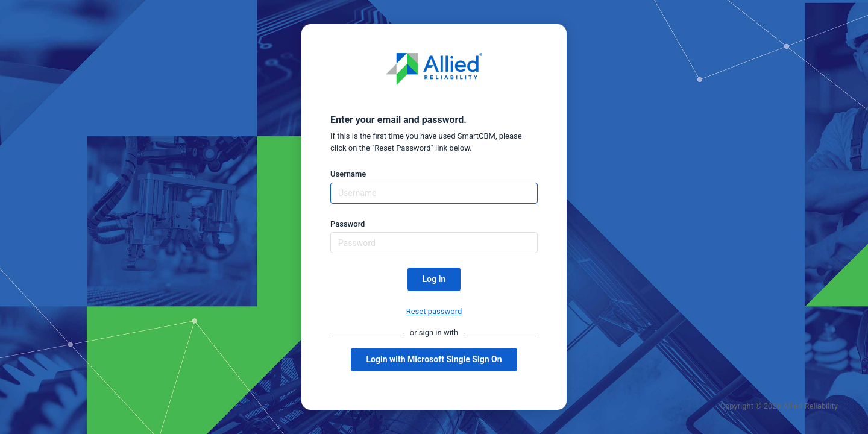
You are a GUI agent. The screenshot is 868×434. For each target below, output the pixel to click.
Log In (434, 279)
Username (348, 174)
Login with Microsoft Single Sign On (434, 359)
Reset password (434, 311)
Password (348, 224)
